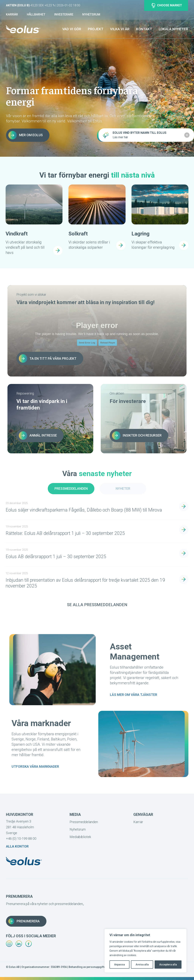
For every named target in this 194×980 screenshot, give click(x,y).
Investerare (64, 14)
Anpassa (119, 965)
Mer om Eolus (26, 135)
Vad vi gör (72, 29)
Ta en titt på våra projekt (48, 358)
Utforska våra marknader (35, 767)
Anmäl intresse (38, 436)
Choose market (167, 5)
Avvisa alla (142, 965)
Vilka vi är (120, 29)
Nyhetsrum (91, 14)
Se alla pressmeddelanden (97, 605)
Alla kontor (17, 846)
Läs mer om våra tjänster (133, 695)
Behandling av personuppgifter (88, 967)
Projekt (96, 29)
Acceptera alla (168, 965)
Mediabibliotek (80, 837)
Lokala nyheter (173, 29)
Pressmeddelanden (71, 489)
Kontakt (144, 29)
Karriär (12, 14)
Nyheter (123, 489)
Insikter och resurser (137, 436)
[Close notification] (187, 135)
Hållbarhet (36, 14)
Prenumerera (24, 921)
